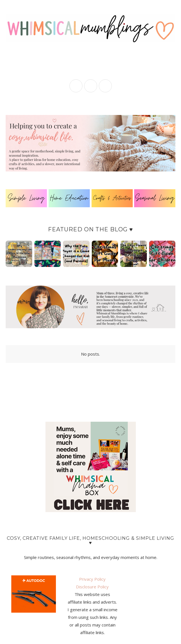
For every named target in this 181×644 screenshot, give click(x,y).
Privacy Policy (92, 579)
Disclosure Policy (92, 587)
